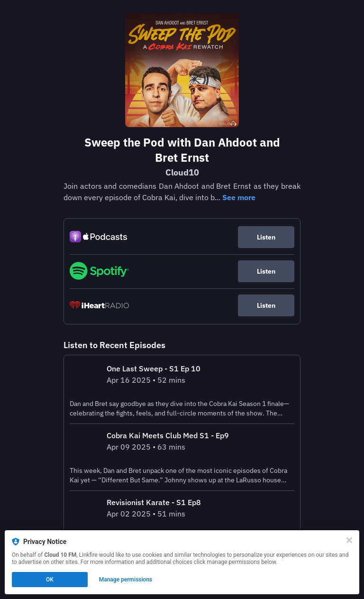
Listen (266, 237)
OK (50, 580)
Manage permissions (126, 580)
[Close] (349, 540)
